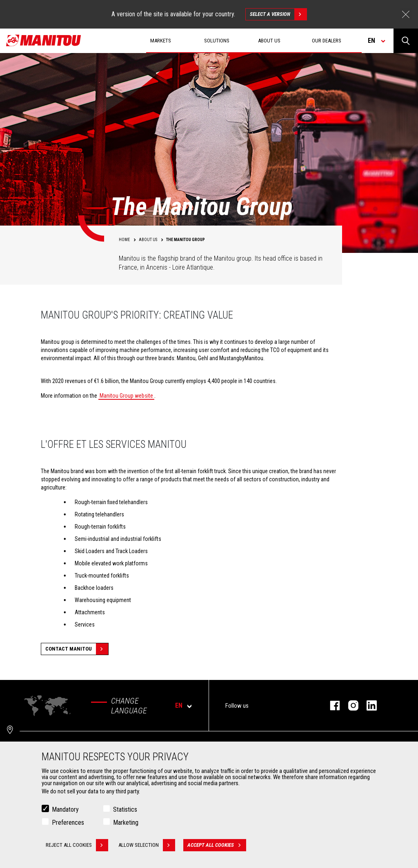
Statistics (125, 809)
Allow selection (147, 845)
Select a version (278, 14)
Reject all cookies (77, 845)
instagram (349, 705)
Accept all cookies (217, 845)
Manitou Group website (126, 396)
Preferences (68, 823)
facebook (331, 705)
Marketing (126, 823)
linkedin (368, 705)
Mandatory (65, 809)
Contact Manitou (77, 649)
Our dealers (327, 41)
